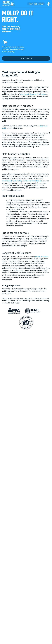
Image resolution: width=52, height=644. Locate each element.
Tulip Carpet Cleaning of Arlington (32, 94)
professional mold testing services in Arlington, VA (22, 181)
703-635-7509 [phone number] (36, 4)
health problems (42, 256)
